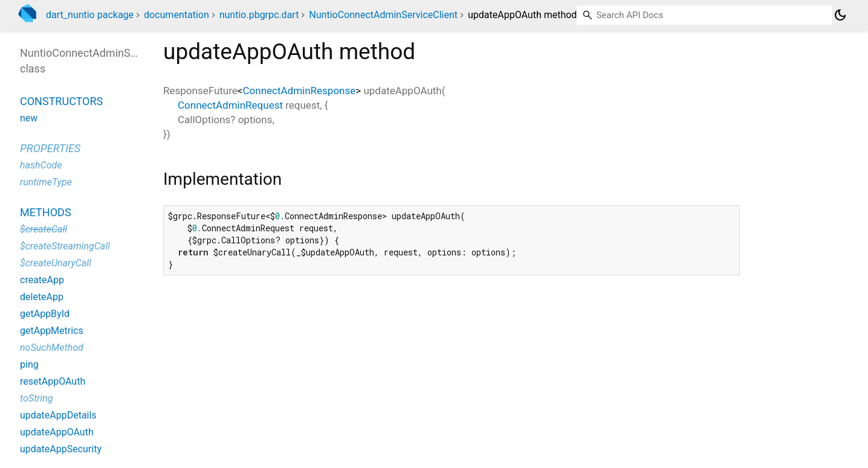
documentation (177, 15)
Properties (50, 148)
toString (36, 398)
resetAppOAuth (53, 381)
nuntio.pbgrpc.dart (259, 15)
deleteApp (42, 297)
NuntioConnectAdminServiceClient (383, 15)
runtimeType (46, 182)
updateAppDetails (58, 415)
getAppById (45, 314)
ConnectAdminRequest (230, 105)
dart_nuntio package (90, 15)
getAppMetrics (52, 331)
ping (29, 364)
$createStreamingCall (65, 246)
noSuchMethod (52, 348)
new (29, 118)
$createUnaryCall (56, 263)
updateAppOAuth (57, 432)
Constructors (61, 101)
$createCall (44, 229)
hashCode (41, 165)
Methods (46, 212)
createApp (42, 280)
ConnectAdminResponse (299, 91)
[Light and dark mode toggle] (840, 15)
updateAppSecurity (61, 449)
